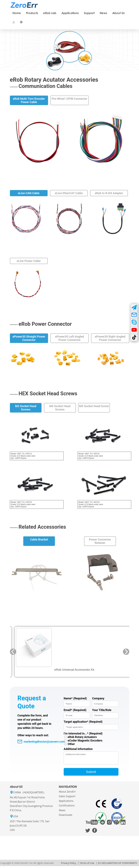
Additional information (78, 749)
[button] (13, 652)
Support (89, 13)
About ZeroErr (67, 793)
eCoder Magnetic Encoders (85, 740)
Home (17, 13)
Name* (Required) (75, 698)
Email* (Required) (75, 710)
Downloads (65, 817)
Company (98, 698)
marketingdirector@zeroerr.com (41, 742)
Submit (91, 774)
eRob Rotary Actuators (82, 737)
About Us (118, 13)
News (103, 13)
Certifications (67, 807)
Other (71, 744)
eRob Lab (50, 13)
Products (32, 13)
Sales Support (67, 798)
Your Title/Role (102, 710)
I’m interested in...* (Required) (83, 733)
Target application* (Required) (83, 722)
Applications (70, 13)
